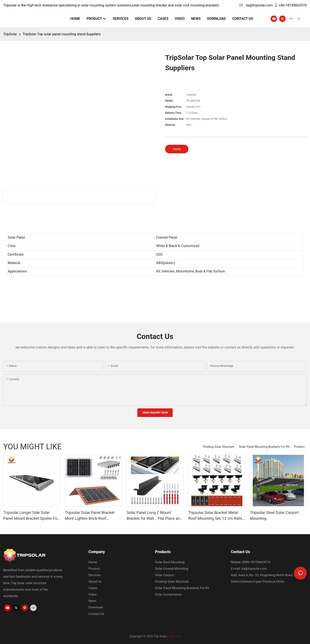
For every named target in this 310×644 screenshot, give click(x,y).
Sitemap (175, 636)
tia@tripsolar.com (256, 5)
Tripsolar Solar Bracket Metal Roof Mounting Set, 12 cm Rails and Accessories (215, 516)
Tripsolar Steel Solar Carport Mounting (274, 515)
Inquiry (177, 149)
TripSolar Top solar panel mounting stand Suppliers (62, 34)
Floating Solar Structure (219, 447)
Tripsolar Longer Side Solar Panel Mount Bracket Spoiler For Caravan (31, 516)
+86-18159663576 (291, 5)
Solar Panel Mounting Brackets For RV (264, 447)
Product (299, 447)
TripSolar (10, 34)
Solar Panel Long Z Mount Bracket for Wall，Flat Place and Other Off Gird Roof (154, 516)
